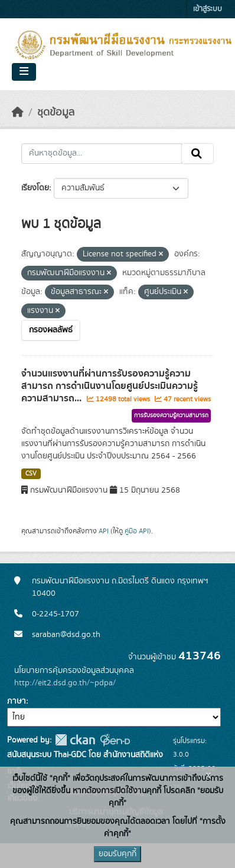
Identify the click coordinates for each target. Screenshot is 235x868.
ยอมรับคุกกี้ (117, 854)
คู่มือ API (137, 531)
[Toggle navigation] (24, 72)
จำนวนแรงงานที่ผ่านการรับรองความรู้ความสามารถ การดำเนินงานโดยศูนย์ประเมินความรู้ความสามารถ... (110, 386)
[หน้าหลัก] (18, 113)
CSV (31, 474)
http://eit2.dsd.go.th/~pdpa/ (65, 683)
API (104, 531)
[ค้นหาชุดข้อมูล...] (102, 154)
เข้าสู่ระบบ (208, 9)
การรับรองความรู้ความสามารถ (171, 415)
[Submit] (198, 154)
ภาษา (17, 701)
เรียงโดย (35, 188)
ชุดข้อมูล (56, 113)
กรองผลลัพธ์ (51, 330)
